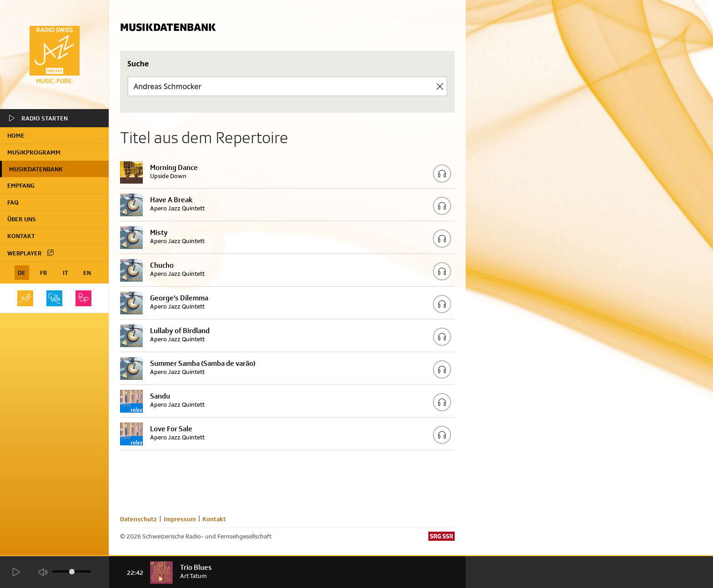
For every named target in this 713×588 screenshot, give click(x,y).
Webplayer (31, 253)
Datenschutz (138, 519)
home (16, 135)
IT (65, 273)
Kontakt (21, 236)
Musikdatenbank (36, 169)
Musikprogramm (34, 152)
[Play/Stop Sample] (442, 174)
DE (22, 273)
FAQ (13, 202)
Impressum (180, 519)
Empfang (21, 185)
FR (44, 273)
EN (87, 273)
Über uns (22, 219)
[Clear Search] (440, 86)
